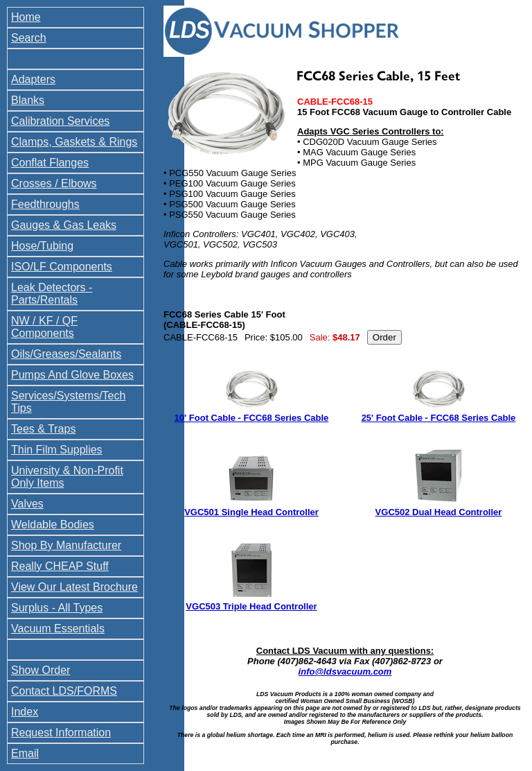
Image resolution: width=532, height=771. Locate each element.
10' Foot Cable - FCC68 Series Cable (252, 418)
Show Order (41, 670)
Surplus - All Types (57, 608)
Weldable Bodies (53, 525)
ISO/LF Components (62, 267)
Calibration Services (60, 121)
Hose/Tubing (42, 246)
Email (25, 753)
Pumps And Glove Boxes (72, 375)
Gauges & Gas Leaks (64, 225)
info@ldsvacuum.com (345, 672)
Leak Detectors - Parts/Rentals (52, 294)
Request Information (61, 733)
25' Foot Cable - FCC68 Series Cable (439, 418)
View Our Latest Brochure (74, 587)
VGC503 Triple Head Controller (251, 606)
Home (26, 17)
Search (29, 38)
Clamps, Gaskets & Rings (74, 142)
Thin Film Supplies (57, 450)
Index (25, 712)
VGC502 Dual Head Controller (439, 512)
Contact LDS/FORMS (64, 691)
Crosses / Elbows (54, 183)
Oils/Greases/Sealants (66, 354)
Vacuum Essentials (58, 629)
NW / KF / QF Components (44, 327)
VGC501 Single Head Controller (251, 512)
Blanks (28, 100)
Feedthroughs (45, 204)
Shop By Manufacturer (66, 545)
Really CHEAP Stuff (60, 566)
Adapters (33, 79)
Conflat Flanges (50, 163)
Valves (27, 504)
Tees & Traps (43, 429)
